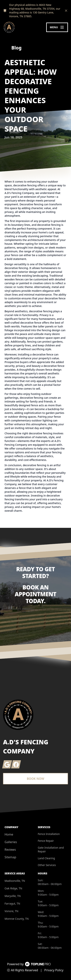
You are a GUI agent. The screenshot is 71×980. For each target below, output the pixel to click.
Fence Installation (49, 834)
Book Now (36, 779)
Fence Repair (46, 841)
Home (9, 834)
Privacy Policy (54, 970)
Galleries (11, 842)
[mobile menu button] (57, 27)
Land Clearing (46, 858)
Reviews (10, 850)
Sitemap (10, 857)
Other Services (47, 865)
